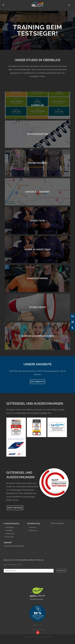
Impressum (32, 527)
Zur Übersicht (37, 382)
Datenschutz (33, 531)
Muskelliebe (9, 531)
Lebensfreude (10, 534)
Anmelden (61, 571)
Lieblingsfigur (10, 527)
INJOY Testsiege (15, 508)
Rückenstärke (10, 537)
